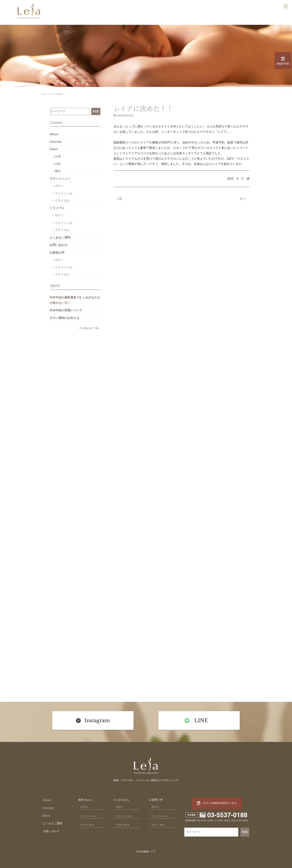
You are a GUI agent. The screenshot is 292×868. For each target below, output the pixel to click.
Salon (54, 149)
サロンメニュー (60, 178)
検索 (96, 111)
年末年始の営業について (66, 308)
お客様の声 (57, 251)
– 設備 (57, 156)
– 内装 (57, 163)
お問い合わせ (58, 243)
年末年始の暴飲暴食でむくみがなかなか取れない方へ (75, 298)
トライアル (57, 207)
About (54, 134)
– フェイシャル (62, 192)
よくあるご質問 (60, 236)
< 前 (119, 198)
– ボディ (58, 185)
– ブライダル (61, 200)
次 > (243, 198)
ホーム (45, 94)
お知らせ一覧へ (91, 326)
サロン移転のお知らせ (64, 316)
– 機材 (57, 170)
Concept (55, 141)
